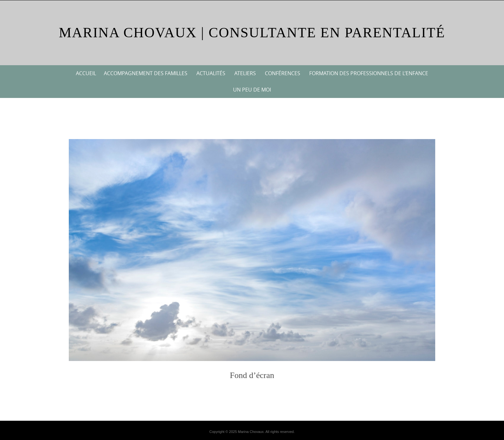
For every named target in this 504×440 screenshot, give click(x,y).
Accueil (86, 73)
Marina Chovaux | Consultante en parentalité (252, 33)
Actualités (211, 73)
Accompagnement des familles (146, 73)
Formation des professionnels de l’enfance (369, 73)
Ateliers (245, 73)
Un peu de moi (252, 90)
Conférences (283, 73)
